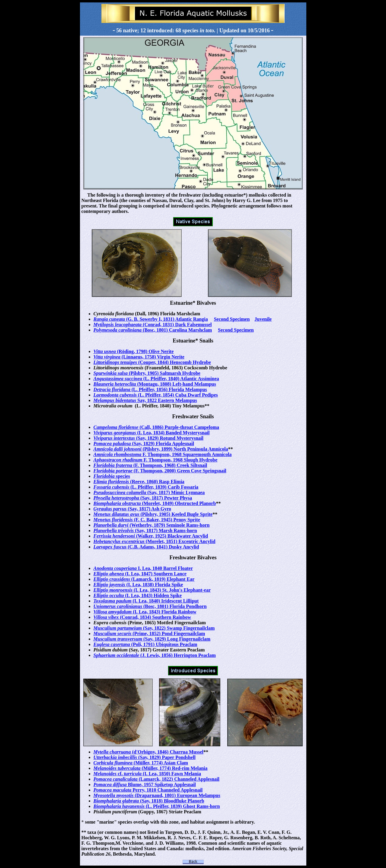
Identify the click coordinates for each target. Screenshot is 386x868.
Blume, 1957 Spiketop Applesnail (145, 784)
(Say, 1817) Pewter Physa (143, 498)
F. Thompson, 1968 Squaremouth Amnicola (163, 454)
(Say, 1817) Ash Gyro (132, 509)
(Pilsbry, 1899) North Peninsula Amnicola (161, 449)
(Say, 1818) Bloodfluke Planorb (149, 801)
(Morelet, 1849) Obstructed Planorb (155, 503)
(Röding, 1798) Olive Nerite (134, 351)
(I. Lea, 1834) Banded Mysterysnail (152, 433)
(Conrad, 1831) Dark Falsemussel (153, 325)
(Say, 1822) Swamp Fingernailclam (154, 628)
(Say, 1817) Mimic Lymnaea (149, 492)
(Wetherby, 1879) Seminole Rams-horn (152, 525)
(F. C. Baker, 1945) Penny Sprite (147, 520)
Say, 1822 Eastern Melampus (145, 400)
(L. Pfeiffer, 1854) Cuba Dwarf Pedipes (156, 395)
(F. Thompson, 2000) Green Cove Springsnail (160, 471)
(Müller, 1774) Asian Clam (141, 763)
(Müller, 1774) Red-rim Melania (151, 768)
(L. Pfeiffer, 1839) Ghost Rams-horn (157, 806)
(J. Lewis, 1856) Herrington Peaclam (155, 655)
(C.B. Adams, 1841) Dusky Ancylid (146, 547)
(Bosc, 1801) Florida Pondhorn (150, 606)
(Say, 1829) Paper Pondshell (145, 757)
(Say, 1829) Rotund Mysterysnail (149, 438)
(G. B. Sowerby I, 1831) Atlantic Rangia (151, 319)
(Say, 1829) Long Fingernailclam (152, 639)
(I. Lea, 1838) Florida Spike (138, 585)
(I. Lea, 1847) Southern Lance (140, 574)
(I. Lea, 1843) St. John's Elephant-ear (152, 590)
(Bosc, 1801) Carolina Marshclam (153, 330)
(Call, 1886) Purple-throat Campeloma (156, 427)
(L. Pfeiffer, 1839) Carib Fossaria (146, 487)
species (112, 476)
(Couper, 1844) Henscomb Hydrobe (152, 362)
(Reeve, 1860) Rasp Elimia (139, 482)
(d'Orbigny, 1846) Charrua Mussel (148, 752)
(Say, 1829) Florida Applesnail (144, 444)
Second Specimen (232, 319)
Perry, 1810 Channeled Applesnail (148, 790)
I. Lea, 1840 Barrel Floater (143, 568)
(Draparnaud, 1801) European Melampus (157, 795)
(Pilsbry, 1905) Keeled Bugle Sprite (153, 514)
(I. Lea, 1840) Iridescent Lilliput (146, 601)
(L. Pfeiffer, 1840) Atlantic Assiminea (156, 379)
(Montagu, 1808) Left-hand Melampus (155, 384)
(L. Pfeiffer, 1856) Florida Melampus (150, 389)
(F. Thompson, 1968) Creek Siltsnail (150, 465)
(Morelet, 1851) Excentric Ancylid (155, 541)
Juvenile (263, 319)
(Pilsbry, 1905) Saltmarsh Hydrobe (147, 373)
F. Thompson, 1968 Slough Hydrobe (156, 460)
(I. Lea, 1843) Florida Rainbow (145, 612)
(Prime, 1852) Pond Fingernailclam (149, 633)
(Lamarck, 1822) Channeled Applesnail (157, 779)
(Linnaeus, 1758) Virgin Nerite (139, 357)
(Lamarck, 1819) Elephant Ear (144, 579)
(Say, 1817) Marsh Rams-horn (145, 530)
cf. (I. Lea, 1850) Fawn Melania (147, 774)
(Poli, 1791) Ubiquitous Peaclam (145, 644)
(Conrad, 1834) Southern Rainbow (142, 617)
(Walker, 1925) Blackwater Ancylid (151, 536)
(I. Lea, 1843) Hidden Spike (138, 595)
